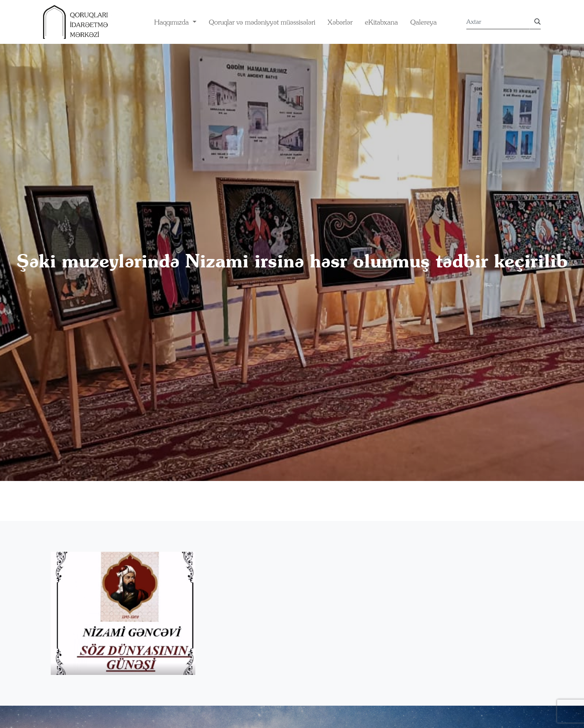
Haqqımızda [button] (172, 22)
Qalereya (423, 22)
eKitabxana (381, 22)
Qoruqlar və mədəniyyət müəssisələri (262, 22)
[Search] (498, 22)
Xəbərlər (340, 22)
